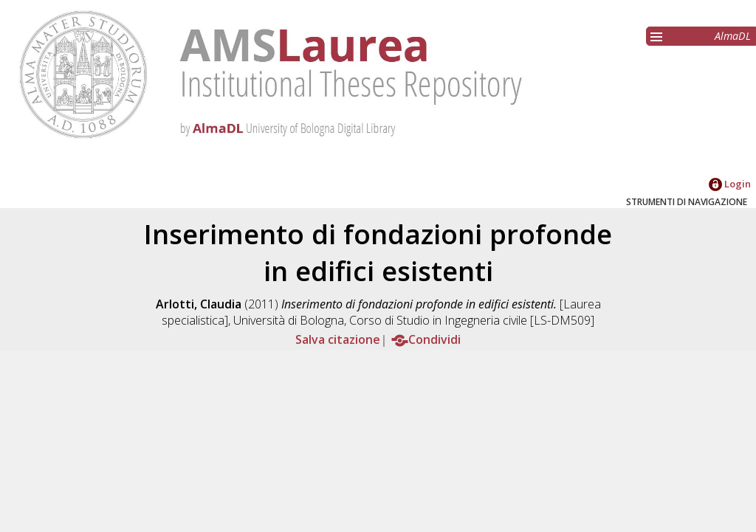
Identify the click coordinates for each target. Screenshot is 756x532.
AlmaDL (733, 36)
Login (730, 184)
